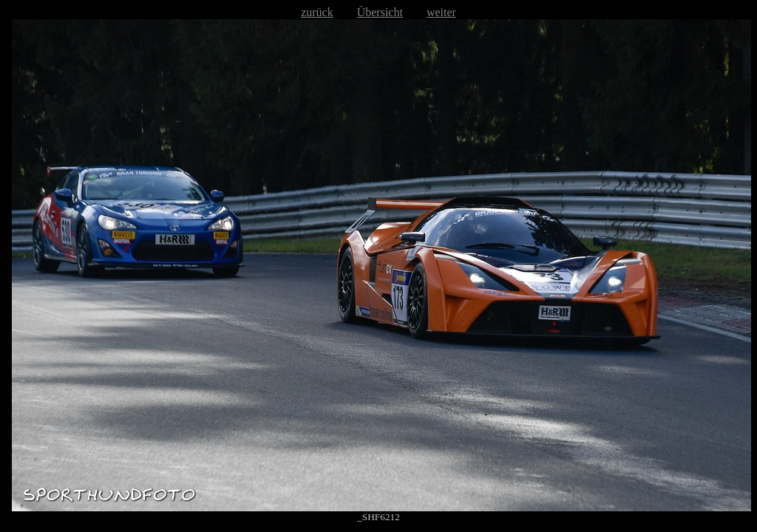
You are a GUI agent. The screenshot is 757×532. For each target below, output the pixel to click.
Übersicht (380, 12)
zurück (317, 12)
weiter (441, 12)
